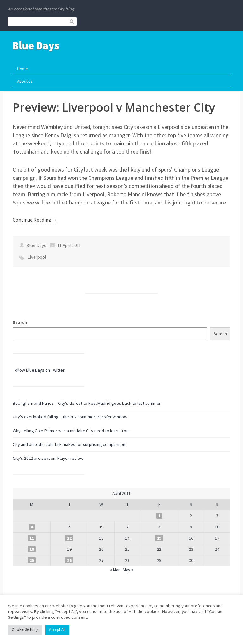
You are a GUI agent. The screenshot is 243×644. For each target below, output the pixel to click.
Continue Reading (35, 220)
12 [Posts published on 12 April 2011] (69, 538)
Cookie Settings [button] (25, 630)
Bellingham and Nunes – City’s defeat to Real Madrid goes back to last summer (87, 403)
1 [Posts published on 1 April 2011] (159, 516)
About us (25, 81)
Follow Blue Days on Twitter (39, 370)
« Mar (115, 570)
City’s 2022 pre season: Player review (48, 458)
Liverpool (37, 257)
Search (20, 322)
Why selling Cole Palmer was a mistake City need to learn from (71, 431)
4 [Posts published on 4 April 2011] (32, 527)
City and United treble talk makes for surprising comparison (69, 444)
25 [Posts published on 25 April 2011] (32, 560)
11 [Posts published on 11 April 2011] (32, 538)
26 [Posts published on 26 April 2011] (69, 560)
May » (128, 570)
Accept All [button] (57, 630)
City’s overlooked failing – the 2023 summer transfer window (70, 417)
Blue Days (36, 46)
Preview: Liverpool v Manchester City (114, 107)
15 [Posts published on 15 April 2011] (159, 538)
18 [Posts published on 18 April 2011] (32, 549)
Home (22, 69)
